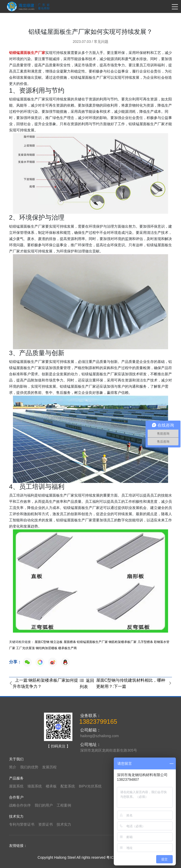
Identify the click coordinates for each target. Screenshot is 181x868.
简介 (13, 767)
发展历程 (49, 767)
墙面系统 (35, 786)
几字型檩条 (145, 642)
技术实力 (64, 824)
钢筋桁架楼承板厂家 (123, 642)
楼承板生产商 (67, 648)
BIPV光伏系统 (90, 786)
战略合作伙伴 (20, 805)
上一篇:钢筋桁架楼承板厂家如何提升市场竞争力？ (44, 683)
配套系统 (68, 786)
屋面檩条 (70, 642)
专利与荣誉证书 (22, 824)
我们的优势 (29, 767)
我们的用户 (44, 805)
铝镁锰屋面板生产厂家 (92, 642)
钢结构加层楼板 (47, 648)
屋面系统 (16, 786)
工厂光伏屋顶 (25, 648)
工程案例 (64, 805)
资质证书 (46, 824)
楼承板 (51, 786)
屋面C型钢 (42, 642)
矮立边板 (56, 642)
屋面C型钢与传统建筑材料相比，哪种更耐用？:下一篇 (134, 683)
